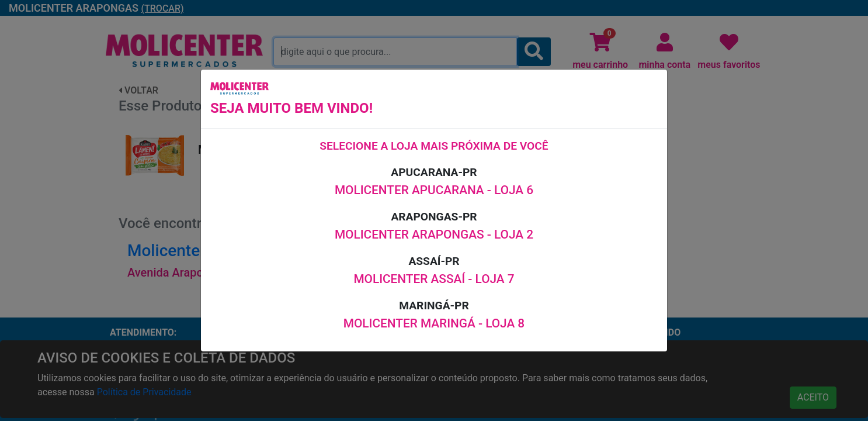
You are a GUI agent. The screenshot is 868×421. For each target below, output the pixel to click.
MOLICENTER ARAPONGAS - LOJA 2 (434, 234)
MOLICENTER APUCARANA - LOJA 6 (434, 190)
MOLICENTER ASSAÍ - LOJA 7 (434, 279)
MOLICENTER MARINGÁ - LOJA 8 (434, 323)
